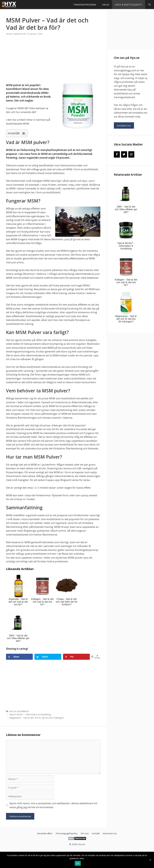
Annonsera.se (110, 833)
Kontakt (96, 833)
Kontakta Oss (124, 125)
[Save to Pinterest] (76, 657)
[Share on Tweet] (48, 657)
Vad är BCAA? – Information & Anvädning (30, 714)
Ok (78, 863)
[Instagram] (131, 154)
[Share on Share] (19, 657)
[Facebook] (117, 154)
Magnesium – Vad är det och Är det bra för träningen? (37, 718)
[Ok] (150, 860)
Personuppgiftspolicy (67, 833)
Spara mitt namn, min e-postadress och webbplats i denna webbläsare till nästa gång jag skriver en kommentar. (53, 805)
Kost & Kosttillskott (129, 5)
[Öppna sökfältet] (150, 5)
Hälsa (105, 5)
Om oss (85, 833)
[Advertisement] (53, 61)
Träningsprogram (85, 5)
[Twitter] (124, 154)
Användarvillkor (45, 833)
